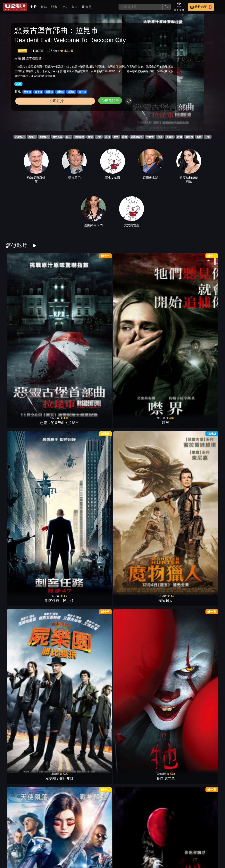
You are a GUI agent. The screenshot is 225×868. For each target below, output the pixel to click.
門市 (54, 7)
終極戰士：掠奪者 (168, 755)
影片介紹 (120, 845)
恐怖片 (32, 137)
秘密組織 (79, 137)
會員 (87, 7)
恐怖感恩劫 (94, 434)
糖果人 (21, 563)
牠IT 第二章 (204, 306)
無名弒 (131, 563)
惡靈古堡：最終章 (94, 370)
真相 (107, 137)
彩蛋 (199, 137)
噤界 (57, 306)
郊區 (160, 137)
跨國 (179, 137)
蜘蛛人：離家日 (21, 691)
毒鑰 (204, 370)
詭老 (57, 563)
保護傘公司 (137, 137)
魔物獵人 (131, 306)
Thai (208, 137)
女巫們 (168, 563)
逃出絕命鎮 (131, 819)
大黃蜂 (57, 755)
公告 (64, 7)
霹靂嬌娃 (94, 627)
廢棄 (125, 137)
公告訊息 (178, 845)
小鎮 (99, 137)
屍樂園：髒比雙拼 (168, 306)
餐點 (44, 7)
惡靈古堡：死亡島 (204, 434)
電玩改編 (57, 137)
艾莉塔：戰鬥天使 (21, 370)
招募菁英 (120, 853)
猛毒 (94, 755)
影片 (34, 7)
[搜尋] (141, 7)
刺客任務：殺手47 (94, 306)
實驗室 (170, 137)
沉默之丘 (57, 434)
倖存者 (150, 137)
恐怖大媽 (204, 627)
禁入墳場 (131, 691)
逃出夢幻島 (21, 627)
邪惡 (116, 137)
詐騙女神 (57, 691)
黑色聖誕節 (57, 627)
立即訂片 (39, 117)
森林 (68, 137)
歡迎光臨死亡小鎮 (131, 370)
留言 (75, 7)
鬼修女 (131, 755)
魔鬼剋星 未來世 (168, 498)
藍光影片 (44, 137)
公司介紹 (139, 853)
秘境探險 (131, 498)
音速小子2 (94, 498)
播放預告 (78, 117)
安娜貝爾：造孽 (94, 819)
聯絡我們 (197, 845)
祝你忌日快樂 (204, 691)
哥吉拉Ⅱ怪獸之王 (94, 691)
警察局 (189, 137)
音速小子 (204, 563)
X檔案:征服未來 (21, 434)
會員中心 (159, 853)
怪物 (90, 137)
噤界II (94, 563)
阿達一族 (131, 627)
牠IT (57, 370)
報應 (168, 370)
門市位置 (159, 845)
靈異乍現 (168, 627)
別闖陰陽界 (204, 755)
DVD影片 (20, 137)
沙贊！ (168, 691)
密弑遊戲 (21, 755)
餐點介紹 (139, 845)
